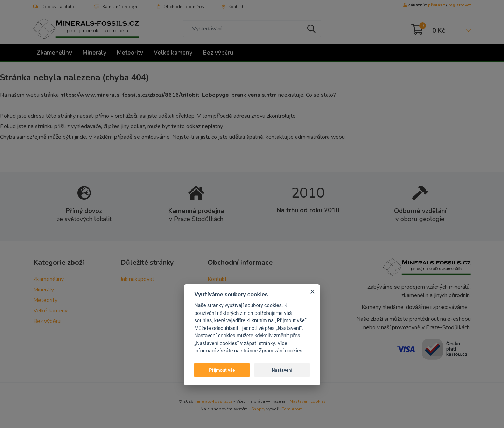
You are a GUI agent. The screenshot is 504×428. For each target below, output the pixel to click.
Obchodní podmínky (181, 7)
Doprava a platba (55, 7)
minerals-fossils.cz (213, 401)
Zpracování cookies (281, 351)
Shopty (258, 409)
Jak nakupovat (137, 279)
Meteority (130, 53)
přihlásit (436, 5)
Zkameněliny (54, 53)
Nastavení (282, 370)
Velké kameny (173, 53)
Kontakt (233, 7)
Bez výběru (218, 53)
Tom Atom (292, 409)
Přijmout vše (222, 370)
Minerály (94, 53)
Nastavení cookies (308, 401)
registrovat (460, 5)
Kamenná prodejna (117, 7)
